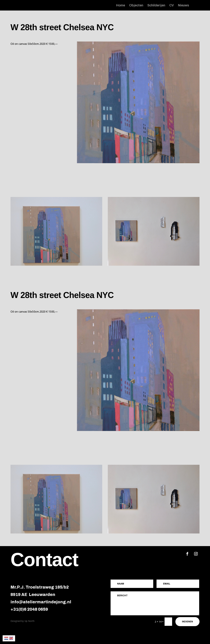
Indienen (187, 622)
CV (172, 6)
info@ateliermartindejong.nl (41, 602)
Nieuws (183, 6)
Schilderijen (156, 6)
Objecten (136, 6)
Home (121, 6)
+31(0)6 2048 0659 (29, 609)
